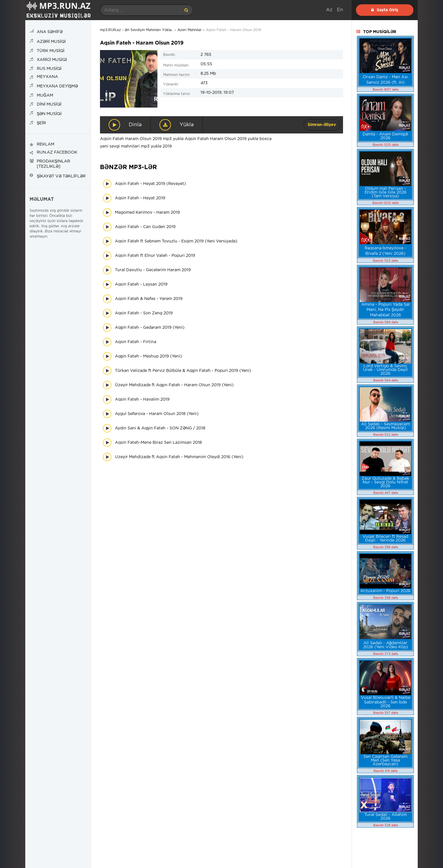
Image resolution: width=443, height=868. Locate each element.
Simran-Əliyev (322, 125)
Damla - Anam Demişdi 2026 (385, 136)
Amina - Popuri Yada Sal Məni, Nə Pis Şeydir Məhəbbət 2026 (386, 310)
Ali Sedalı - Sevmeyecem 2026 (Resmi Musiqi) (386, 426)
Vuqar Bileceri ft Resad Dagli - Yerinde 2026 (385, 539)
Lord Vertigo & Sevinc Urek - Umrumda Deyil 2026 (385, 370)
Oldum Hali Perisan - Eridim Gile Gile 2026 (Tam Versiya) (386, 192)
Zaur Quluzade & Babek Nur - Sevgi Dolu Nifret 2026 (385, 482)
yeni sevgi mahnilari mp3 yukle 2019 (136, 146)
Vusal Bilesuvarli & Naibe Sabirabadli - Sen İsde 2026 (386, 702)
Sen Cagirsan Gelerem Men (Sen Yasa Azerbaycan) (385, 760)
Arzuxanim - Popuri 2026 (385, 591)
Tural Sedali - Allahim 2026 (386, 817)
